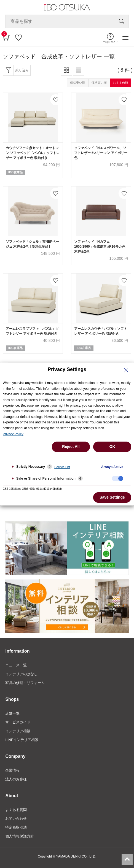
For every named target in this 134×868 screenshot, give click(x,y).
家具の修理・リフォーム (25, 683)
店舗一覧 (12, 713)
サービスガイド (18, 722)
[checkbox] (117, 478)
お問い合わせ (16, 819)
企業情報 (12, 770)
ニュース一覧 (16, 665)
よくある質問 (16, 810)
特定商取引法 (16, 827)
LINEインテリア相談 (22, 740)
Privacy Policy (13, 434)
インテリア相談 (18, 731)
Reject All (71, 447)
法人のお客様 (16, 779)
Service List (62, 467)
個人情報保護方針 (20, 836)
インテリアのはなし (21, 674)
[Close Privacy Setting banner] (126, 370)
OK (112, 447)
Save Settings (112, 497)
